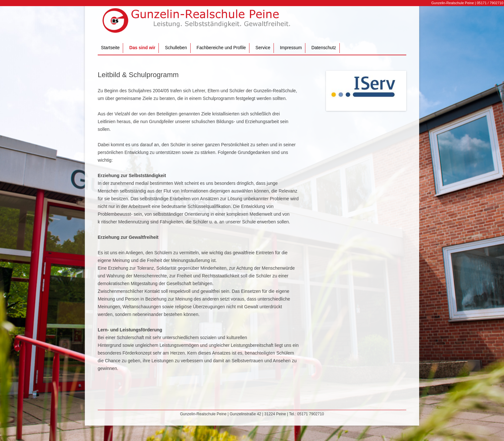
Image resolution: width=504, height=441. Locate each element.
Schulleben (176, 48)
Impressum (291, 48)
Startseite (110, 48)
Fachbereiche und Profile (221, 48)
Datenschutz (324, 48)
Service (263, 48)
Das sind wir (142, 48)
